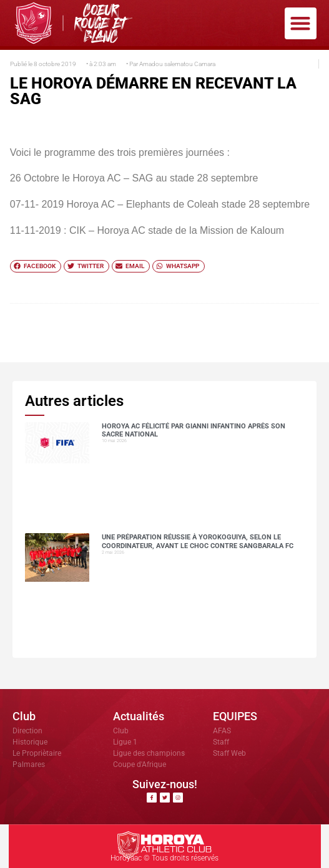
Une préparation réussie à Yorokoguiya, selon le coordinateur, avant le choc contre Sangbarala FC (198, 541)
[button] (301, 23)
